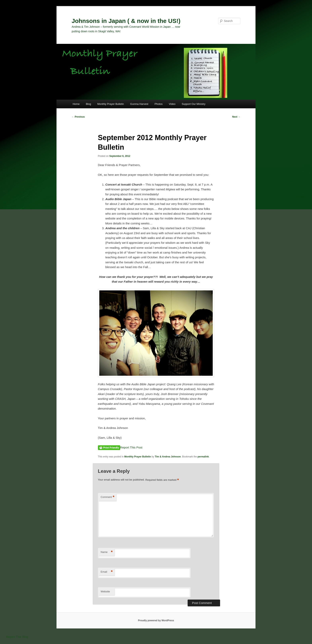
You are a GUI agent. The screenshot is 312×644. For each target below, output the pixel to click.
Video (172, 104)
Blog (88, 104)
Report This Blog (17, 637)
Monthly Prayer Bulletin (111, 104)
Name (107, 552)
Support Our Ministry (194, 104)
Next (236, 117)
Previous (78, 117)
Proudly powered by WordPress (156, 620)
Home (76, 104)
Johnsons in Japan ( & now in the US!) (126, 21)
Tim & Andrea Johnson (168, 457)
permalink (203, 457)
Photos (159, 104)
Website (105, 591)
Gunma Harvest (139, 104)
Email (107, 572)
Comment (108, 497)
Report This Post (131, 447)
